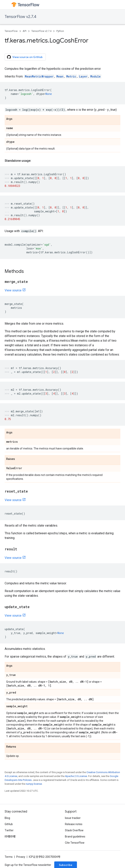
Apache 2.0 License (76, 776)
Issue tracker (73, 818)
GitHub (9, 824)
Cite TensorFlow (75, 843)
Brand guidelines (75, 837)
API (25, 31)
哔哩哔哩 (10, 837)
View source (13, 290)
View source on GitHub (25, 57)
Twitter (9, 830)
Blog (7, 818)
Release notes (74, 824)
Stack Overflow (74, 830)
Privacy (21, 857)
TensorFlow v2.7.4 (20, 17)
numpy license (34, 784)
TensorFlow (11, 31)
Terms (9, 857)
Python (60, 31)
